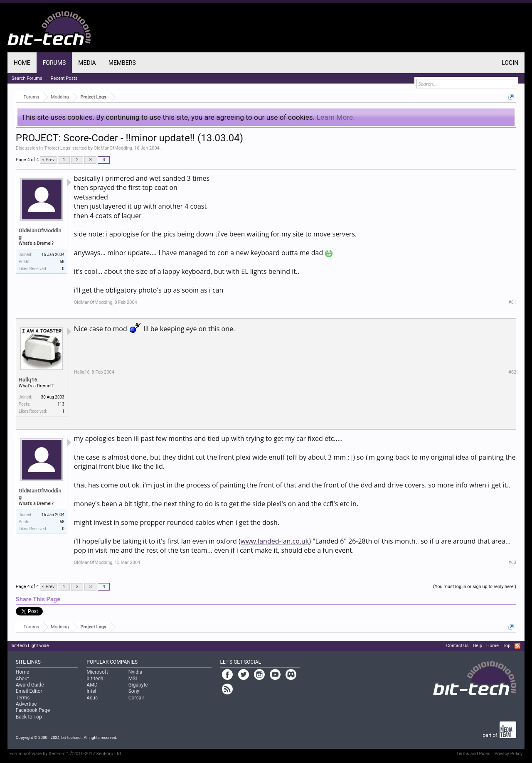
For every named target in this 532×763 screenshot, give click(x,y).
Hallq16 (28, 380)
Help (478, 646)
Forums (54, 63)
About (22, 679)
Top (507, 646)
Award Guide (30, 685)
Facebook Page (33, 710)
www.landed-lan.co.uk (275, 541)
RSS (517, 646)
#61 (512, 302)
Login (510, 63)
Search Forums (27, 78)
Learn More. (336, 117)
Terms (23, 698)
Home (22, 63)
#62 (512, 372)
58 (62, 262)
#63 (512, 562)
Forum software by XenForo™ (66, 754)
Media (87, 63)
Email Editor (29, 691)
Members (122, 63)
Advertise (26, 704)
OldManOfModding (113, 148)
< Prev (48, 160)
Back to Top (29, 717)
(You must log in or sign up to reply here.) (475, 587)
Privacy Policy (508, 754)
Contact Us (458, 646)
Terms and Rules (473, 754)
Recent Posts (64, 78)
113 (61, 404)
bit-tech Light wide (30, 646)
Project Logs (58, 148)
